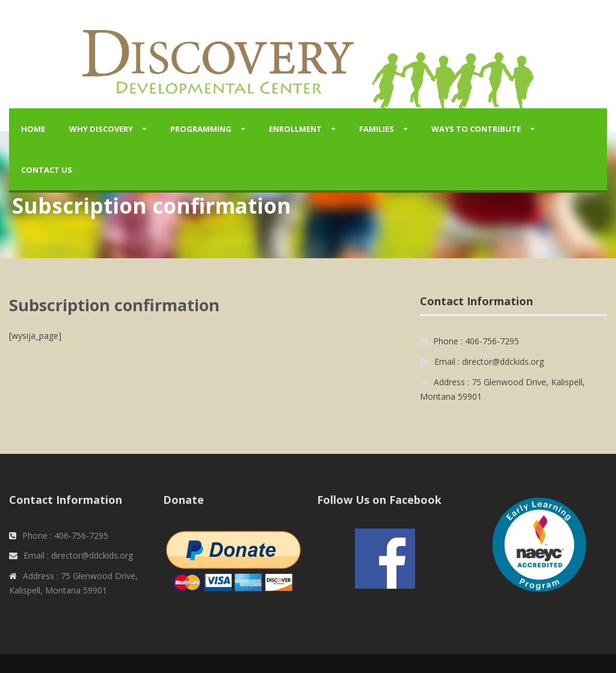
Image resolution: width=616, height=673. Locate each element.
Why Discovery (101, 129)
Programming (201, 129)
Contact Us (47, 170)
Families (377, 129)
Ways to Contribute (476, 129)
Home (33, 129)
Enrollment (295, 129)
